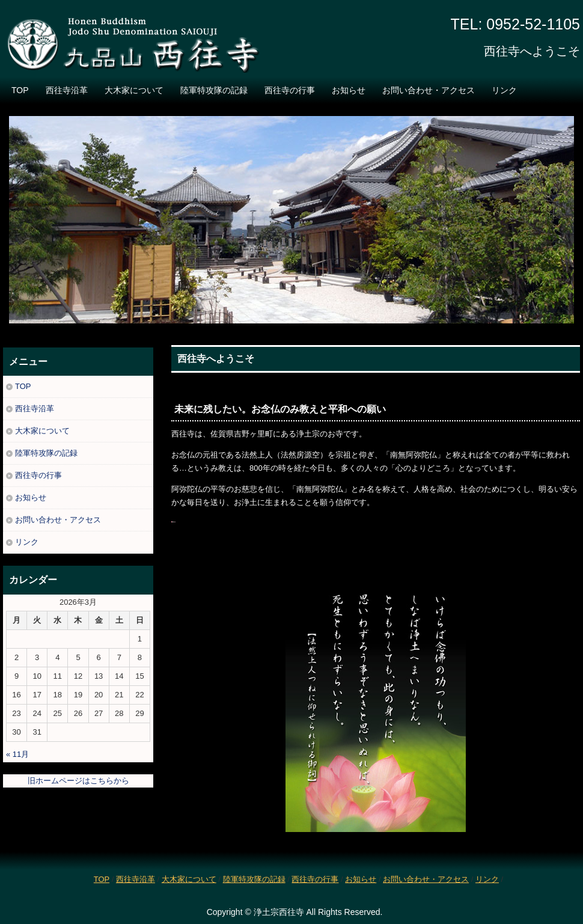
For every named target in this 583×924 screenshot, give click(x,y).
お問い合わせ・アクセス (429, 90)
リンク (504, 90)
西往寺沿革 (67, 90)
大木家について (134, 90)
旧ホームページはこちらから (78, 781)
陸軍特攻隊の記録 (214, 90)
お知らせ (349, 90)
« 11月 (17, 754)
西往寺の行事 (290, 90)
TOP (20, 90)
